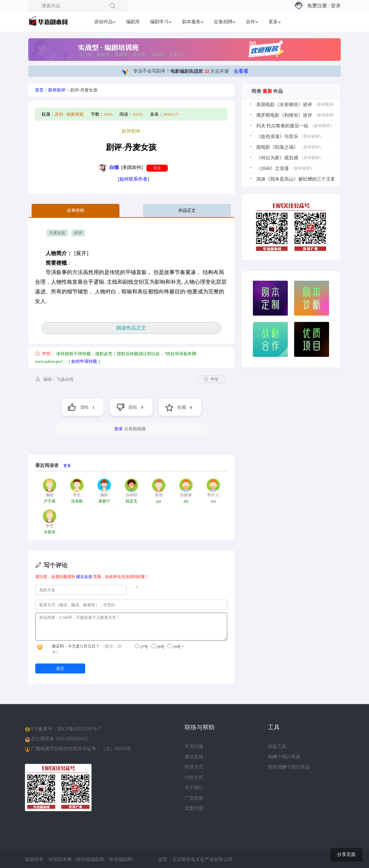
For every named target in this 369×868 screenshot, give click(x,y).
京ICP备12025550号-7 (79, 729)
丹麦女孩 (57, 233)
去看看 (241, 71)
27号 (141, 647)
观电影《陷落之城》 (277, 147)
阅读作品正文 (131, 328)
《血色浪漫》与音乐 (277, 137)
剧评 (78, 233)
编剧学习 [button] (159, 22)
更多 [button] (273, 22)
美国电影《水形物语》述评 (284, 105)
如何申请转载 (84, 361)
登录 (336, 6)
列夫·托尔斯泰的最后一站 (282, 126)
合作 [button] (251, 22)
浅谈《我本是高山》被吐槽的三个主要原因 (300, 179)
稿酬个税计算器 (284, 757)
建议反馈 (84, 577)
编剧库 (133, 22)
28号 (158, 647)
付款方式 (194, 777)
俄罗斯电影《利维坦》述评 (284, 115)
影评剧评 (57, 90)
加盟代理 (194, 808)
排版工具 (277, 746)
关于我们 (194, 788)
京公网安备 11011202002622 (59, 739)
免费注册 (317, 6)
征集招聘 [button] (223, 22)
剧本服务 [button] (191, 22)
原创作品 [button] (103, 22)
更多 (67, 466)
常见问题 (194, 746)
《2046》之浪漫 (273, 168)
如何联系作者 (133, 179)
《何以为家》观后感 (277, 158)
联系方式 (194, 767)
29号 (174, 647)
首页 (39, 90)
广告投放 (194, 798)
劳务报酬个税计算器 (289, 767)
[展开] (81, 253)
